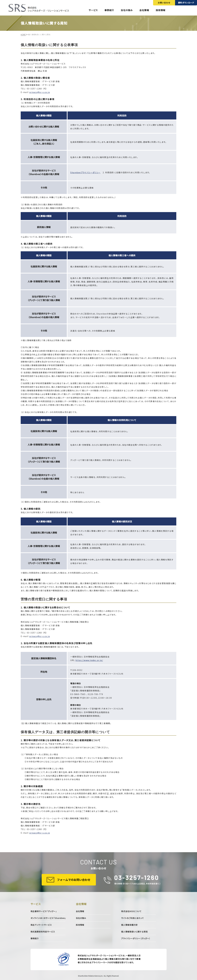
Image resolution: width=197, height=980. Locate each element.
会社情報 (144, 10)
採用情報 (161, 10)
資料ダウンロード (186, 3)
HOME (23, 35)
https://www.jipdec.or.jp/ (89, 660)
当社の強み (127, 10)
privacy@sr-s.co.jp (40, 92)
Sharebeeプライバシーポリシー (85, 172)
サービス (93, 10)
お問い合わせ (164, 3)
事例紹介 (109, 10)
